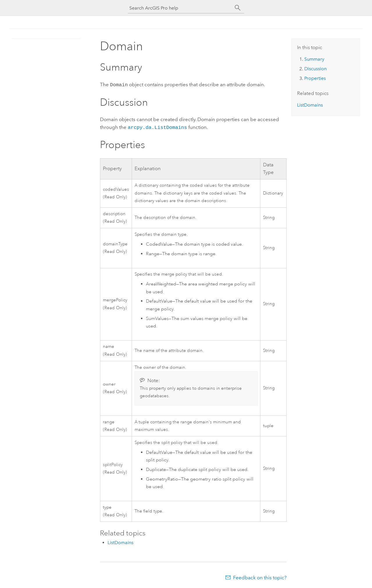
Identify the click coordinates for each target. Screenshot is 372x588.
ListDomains (120, 541)
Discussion (315, 69)
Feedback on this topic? (260, 576)
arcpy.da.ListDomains (157, 126)
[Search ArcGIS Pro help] (180, 8)
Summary (314, 59)
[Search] (238, 8)
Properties (315, 78)
